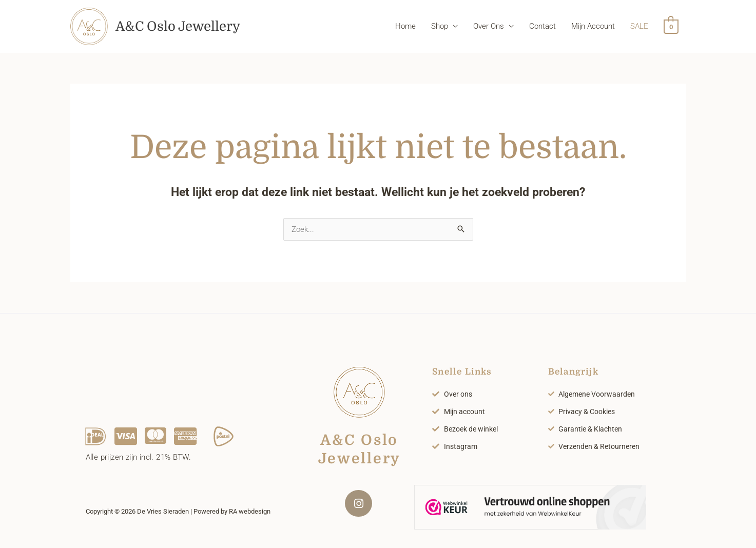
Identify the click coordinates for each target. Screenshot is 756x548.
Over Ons (489, 28)
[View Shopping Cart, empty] (671, 28)
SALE (640, 28)
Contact (543, 28)
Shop (440, 28)
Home (406, 28)
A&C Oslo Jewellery (185, 28)
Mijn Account (594, 28)
